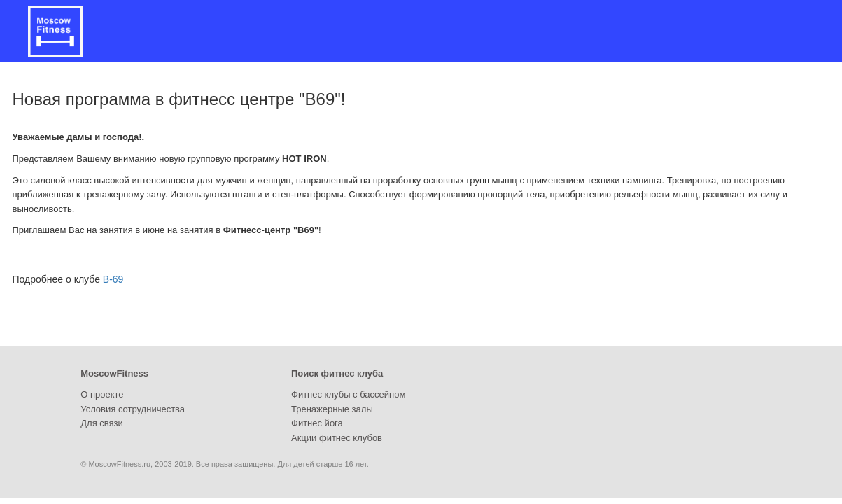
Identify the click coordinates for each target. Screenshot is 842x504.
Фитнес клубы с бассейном (348, 394)
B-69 (113, 279)
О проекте (102, 394)
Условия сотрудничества (133, 409)
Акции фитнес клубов (337, 438)
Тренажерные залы (332, 409)
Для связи (102, 423)
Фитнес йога (317, 423)
